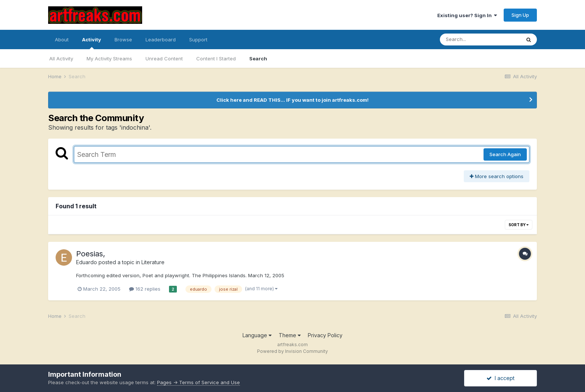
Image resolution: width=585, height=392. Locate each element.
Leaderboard (161, 39)
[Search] (480, 39)
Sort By (519, 225)
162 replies (145, 289)
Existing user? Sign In (467, 15)
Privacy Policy (325, 335)
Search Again (505, 154)
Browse (123, 39)
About (62, 39)
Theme (290, 335)
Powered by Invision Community (292, 351)
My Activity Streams (109, 59)
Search (258, 59)
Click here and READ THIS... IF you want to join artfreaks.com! (292, 100)
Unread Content (164, 59)
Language (257, 335)
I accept (500, 378)
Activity (92, 43)
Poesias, (91, 254)
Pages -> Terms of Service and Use (198, 382)
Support (198, 39)
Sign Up (520, 15)
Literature (153, 262)
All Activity (61, 59)
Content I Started (216, 59)
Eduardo (87, 262)
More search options (497, 176)
